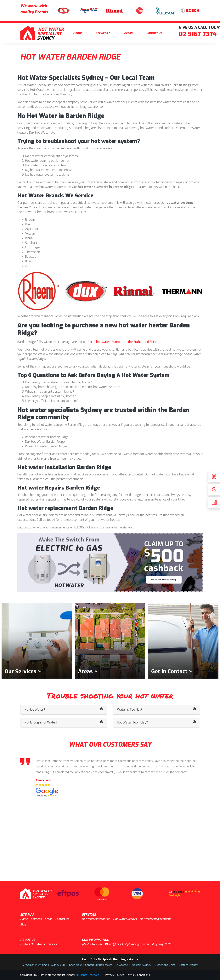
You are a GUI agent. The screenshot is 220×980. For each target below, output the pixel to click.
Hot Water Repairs (125, 919)
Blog (23, 925)
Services (102, 33)
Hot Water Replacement (155, 919)
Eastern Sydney (188, 965)
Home (77, 33)
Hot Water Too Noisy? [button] (156, 723)
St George (122, 965)
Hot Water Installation (96, 919)
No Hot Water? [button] (64, 710)
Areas (128, 33)
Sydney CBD (58, 965)
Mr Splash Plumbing (35, 965)
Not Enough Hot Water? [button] (64, 723)
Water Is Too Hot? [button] (156, 710)
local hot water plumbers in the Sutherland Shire (123, 342)
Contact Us (154, 33)
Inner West (75, 965)
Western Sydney (141, 965)
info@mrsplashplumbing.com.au (127, 944)
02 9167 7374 (198, 34)
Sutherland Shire (165, 965)
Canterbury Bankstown (99, 965)
